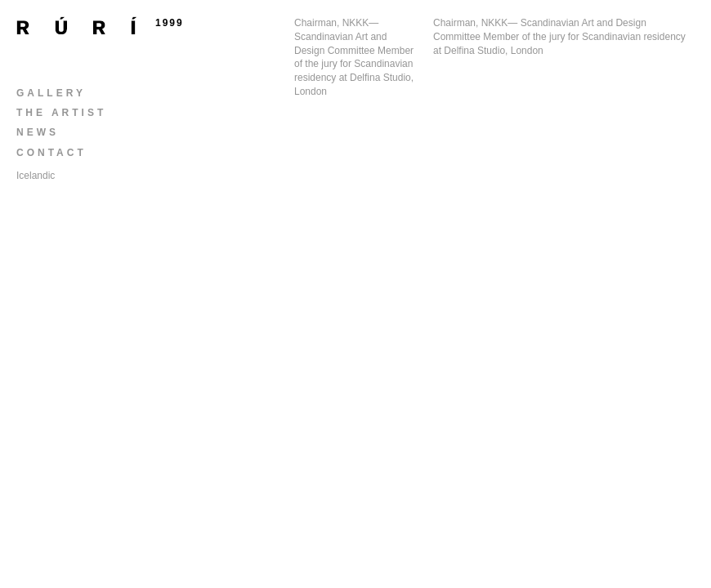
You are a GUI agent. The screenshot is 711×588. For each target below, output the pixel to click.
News (38, 132)
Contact (51, 153)
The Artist (61, 113)
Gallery (51, 93)
